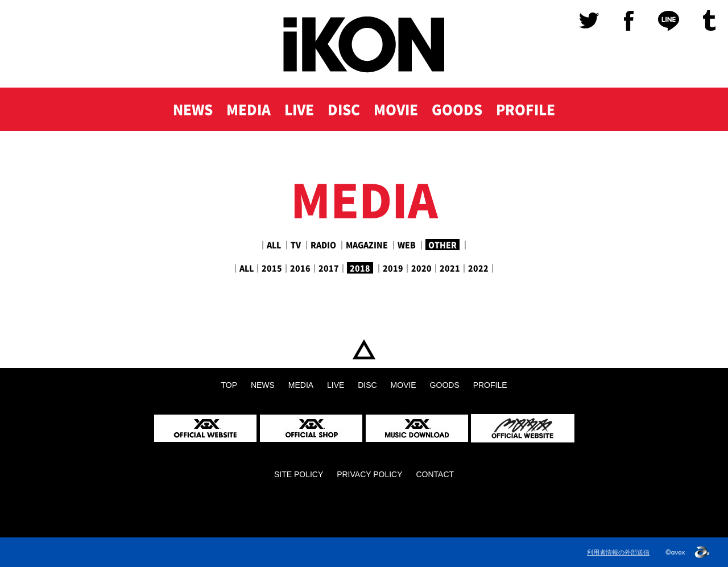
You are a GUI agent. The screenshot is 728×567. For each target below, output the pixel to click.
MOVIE (396, 109)
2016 (300, 268)
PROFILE (526, 109)
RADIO (323, 245)
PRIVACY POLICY (369, 474)
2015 (272, 268)
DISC (344, 109)
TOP (364, 349)
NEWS (193, 109)
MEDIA (249, 109)
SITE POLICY (299, 474)
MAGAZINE (367, 245)
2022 (478, 268)
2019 (393, 268)
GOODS (457, 109)
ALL (274, 245)
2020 (421, 268)
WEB (407, 245)
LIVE (299, 109)
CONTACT (435, 474)
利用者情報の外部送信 (618, 552)
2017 (329, 268)
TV (296, 245)
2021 (450, 268)
